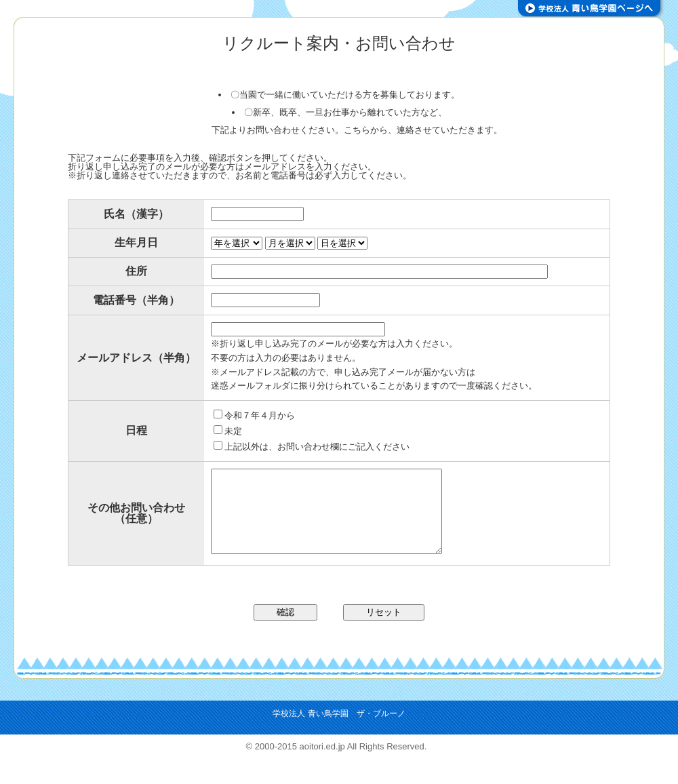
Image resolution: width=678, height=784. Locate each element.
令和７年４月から (254, 415)
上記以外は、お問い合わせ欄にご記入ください (312, 447)
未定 (228, 431)
